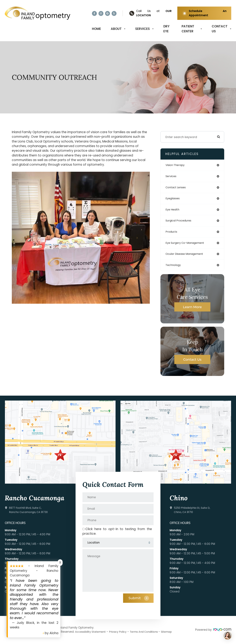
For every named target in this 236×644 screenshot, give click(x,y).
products (172, 234)
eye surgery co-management (187, 245)
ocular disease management (187, 256)
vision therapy (176, 165)
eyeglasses (174, 199)
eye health (173, 211)
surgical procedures (180, 222)
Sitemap (174, 635)
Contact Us (192, 362)
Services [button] (144, 29)
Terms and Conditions (150, 635)
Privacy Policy (121, 635)
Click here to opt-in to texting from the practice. (117, 534)
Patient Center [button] (192, 29)
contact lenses (177, 188)
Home (96, 29)
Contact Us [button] (221, 29)
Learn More (192, 310)
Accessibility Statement (92, 635)
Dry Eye (166, 29)
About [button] (118, 29)
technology (174, 268)
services (172, 177)
